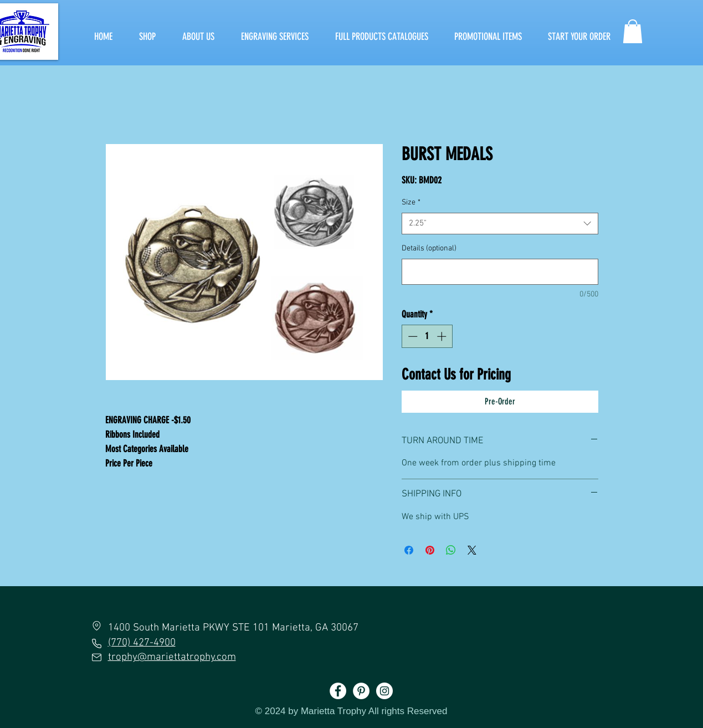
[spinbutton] (427, 336)
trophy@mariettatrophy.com (172, 657)
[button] (633, 31)
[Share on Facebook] (409, 550)
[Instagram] (384, 691)
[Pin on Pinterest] (430, 550)
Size (411, 202)
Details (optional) (429, 248)
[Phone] (97, 643)
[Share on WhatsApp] (451, 550)
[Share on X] (472, 550)
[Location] (97, 626)
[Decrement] (412, 336)
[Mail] (97, 657)
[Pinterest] (361, 691)
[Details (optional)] (500, 272)
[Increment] (443, 336)
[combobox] (500, 224)
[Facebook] (338, 691)
